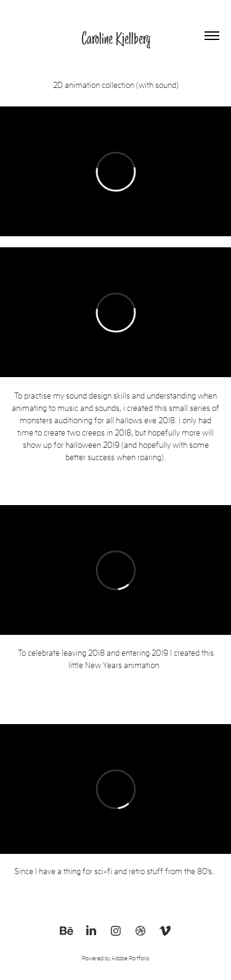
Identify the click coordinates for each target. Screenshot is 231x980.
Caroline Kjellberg (116, 38)
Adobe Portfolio (130, 958)
